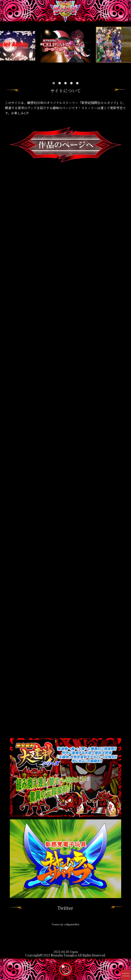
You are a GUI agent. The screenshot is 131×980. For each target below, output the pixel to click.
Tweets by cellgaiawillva (65, 924)
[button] (54, 83)
